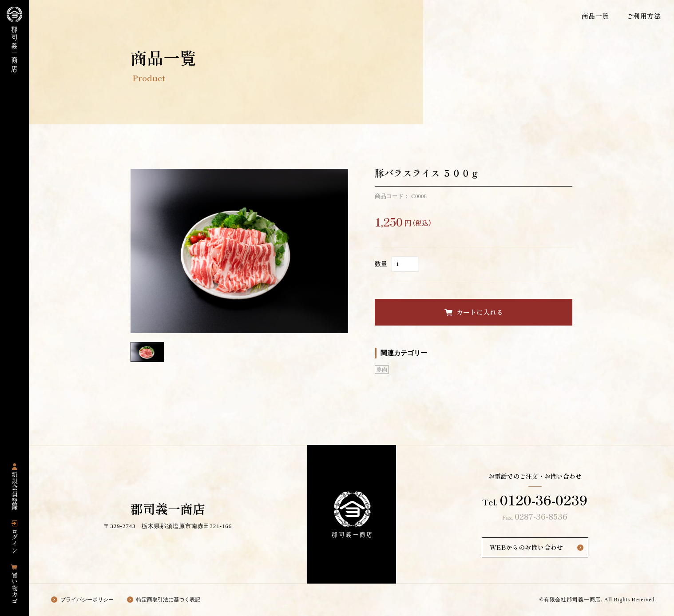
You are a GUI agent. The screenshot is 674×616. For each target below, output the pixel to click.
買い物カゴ (15, 588)
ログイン (15, 541)
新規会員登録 (15, 491)
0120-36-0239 (544, 499)
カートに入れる (480, 312)
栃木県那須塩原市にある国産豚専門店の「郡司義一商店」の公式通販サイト (14, 40)
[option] (239, 251)
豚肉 (382, 370)
